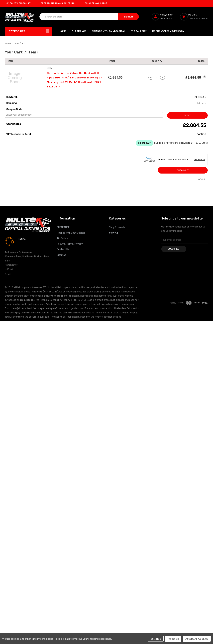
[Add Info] (202, 103)
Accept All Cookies (197, 639)
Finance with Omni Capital (109, 31)
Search (128, 17)
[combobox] (79, 17)
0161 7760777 (27, 244)
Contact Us (63, 249)
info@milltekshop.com (24, 274)
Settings (156, 639)
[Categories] (28, 31)
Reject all (173, 639)
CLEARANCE (79, 31)
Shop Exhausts (117, 227)
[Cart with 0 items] (194, 17)
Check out (183, 170)
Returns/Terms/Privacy (170, 31)
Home (63, 31)
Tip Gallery (139, 31)
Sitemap (61, 255)
